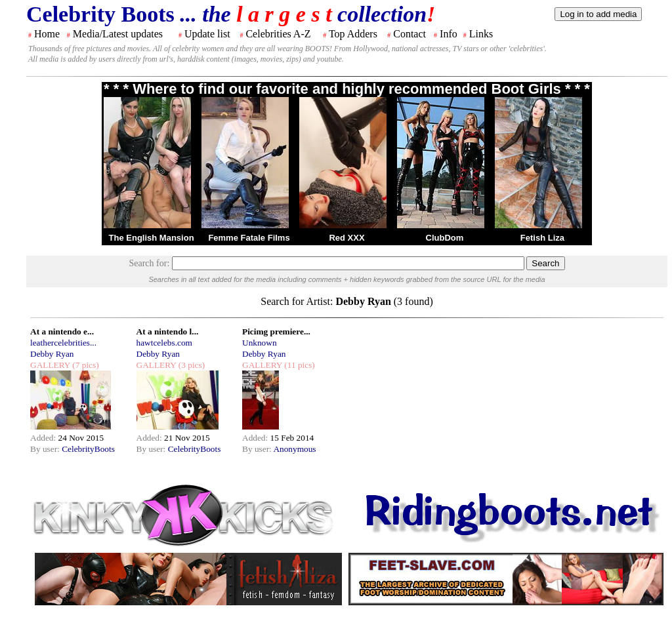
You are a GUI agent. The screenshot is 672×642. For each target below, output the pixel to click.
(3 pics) (190, 365)
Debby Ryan (52, 354)
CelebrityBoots (88, 449)
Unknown (260, 343)
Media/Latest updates (118, 34)
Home (47, 34)
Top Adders (353, 34)
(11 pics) (299, 365)
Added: (44, 438)
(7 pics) (85, 365)
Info (449, 34)
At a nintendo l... (168, 331)
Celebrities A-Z (278, 34)
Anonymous (294, 449)
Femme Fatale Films (249, 238)
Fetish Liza (542, 238)
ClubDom (445, 238)
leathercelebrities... (63, 343)
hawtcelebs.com (165, 343)
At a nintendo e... (62, 331)
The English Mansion (152, 238)
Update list (207, 34)
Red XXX (346, 238)
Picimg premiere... (276, 331)
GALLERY (50, 365)
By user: (46, 449)
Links (481, 34)
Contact (409, 34)
